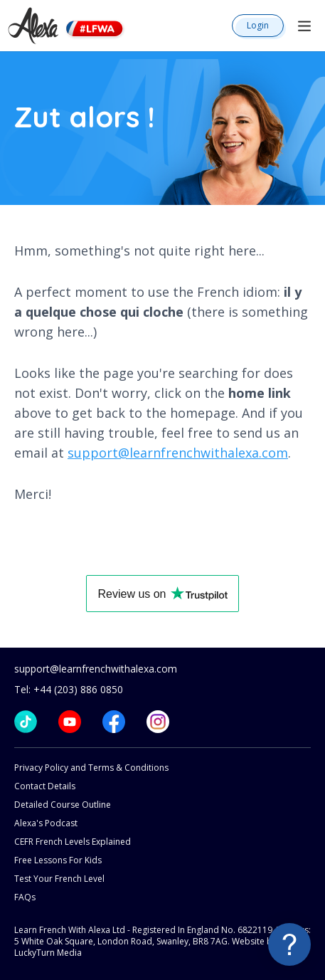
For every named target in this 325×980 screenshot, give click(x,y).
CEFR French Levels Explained (73, 842)
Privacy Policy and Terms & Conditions (91, 768)
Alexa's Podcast (46, 823)
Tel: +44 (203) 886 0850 (69, 689)
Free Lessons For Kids (58, 860)
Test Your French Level (59, 879)
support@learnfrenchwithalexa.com (178, 453)
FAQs (25, 897)
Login (258, 25)
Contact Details (45, 786)
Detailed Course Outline (63, 805)
